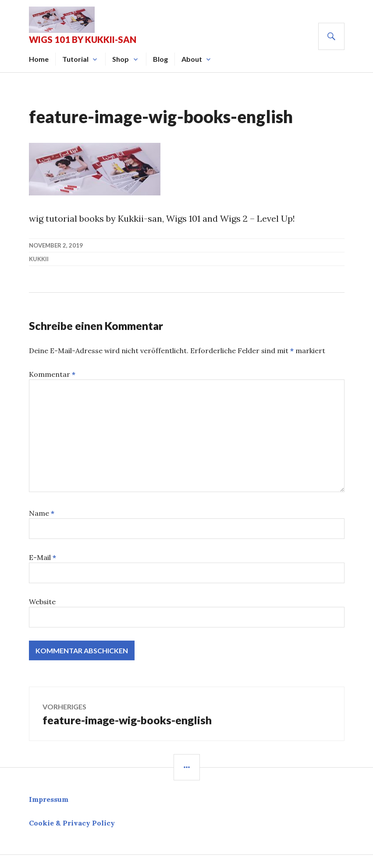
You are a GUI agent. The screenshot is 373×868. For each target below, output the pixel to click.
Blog (160, 59)
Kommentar (52, 374)
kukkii (39, 259)
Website (42, 602)
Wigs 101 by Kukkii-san (83, 39)
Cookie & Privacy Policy (72, 823)
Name (42, 513)
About (192, 59)
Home (39, 59)
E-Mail (43, 557)
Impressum (49, 799)
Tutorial (75, 59)
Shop (121, 59)
